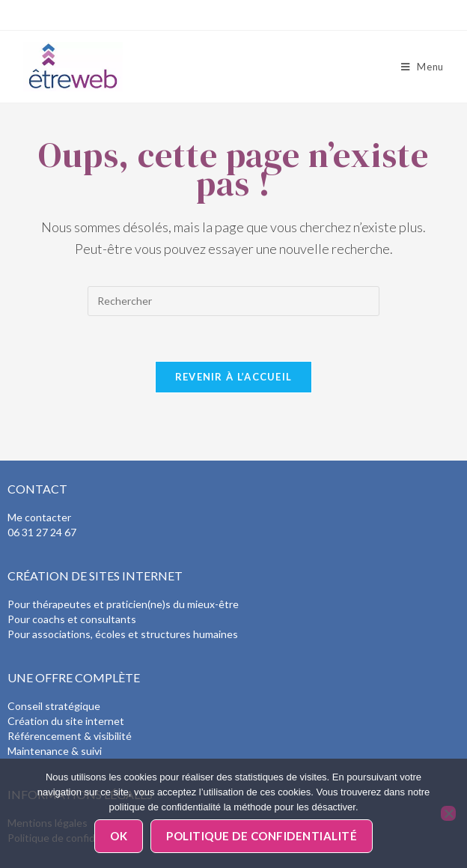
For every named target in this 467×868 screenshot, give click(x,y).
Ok (119, 836)
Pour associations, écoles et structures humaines (123, 634)
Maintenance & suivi (55, 751)
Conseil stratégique (54, 706)
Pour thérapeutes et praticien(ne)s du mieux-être (123, 604)
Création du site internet (66, 721)
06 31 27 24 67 (42, 532)
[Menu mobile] (422, 67)
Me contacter (39, 517)
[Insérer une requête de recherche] (233, 301)
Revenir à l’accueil (234, 377)
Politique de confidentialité (262, 836)
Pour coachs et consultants (72, 619)
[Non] (448, 813)
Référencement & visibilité (70, 736)
